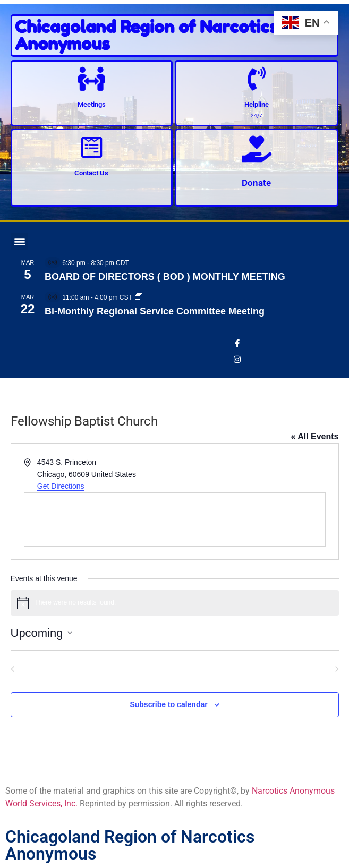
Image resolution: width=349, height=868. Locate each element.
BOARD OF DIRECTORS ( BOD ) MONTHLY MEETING (165, 277)
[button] (19, 241)
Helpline (257, 104)
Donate (256, 183)
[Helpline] (256, 79)
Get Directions (61, 486)
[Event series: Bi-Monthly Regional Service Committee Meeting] (139, 297)
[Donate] (257, 149)
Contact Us (91, 173)
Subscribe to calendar (168, 704)
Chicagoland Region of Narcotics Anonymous (146, 35)
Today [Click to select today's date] (174, 668)
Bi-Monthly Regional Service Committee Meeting (155, 311)
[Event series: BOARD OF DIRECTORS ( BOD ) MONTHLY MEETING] (135, 263)
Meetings (92, 104)
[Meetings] (92, 79)
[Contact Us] (92, 147)
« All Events (314, 436)
